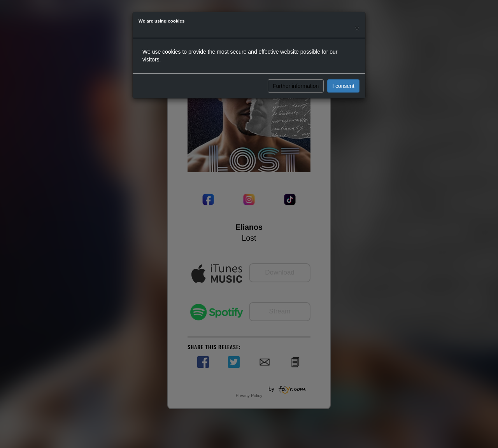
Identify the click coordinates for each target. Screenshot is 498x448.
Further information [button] (296, 86)
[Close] (357, 28)
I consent (343, 86)
